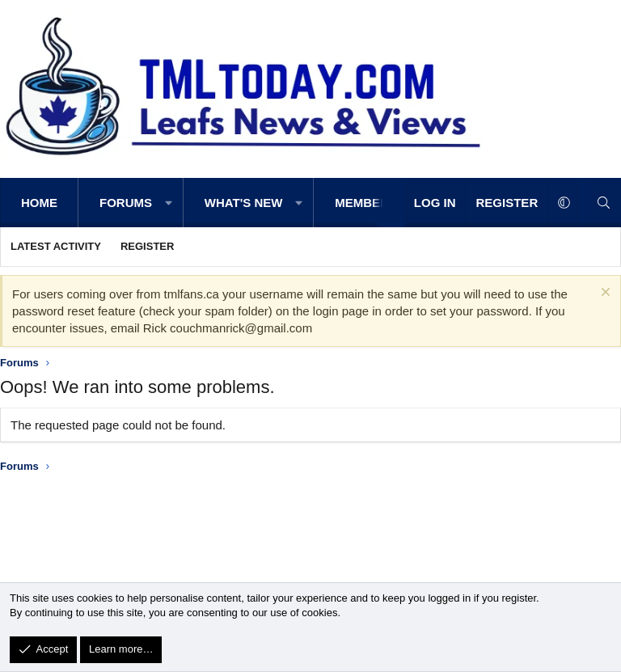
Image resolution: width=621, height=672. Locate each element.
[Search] (604, 203)
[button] (169, 203)
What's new (244, 203)
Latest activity (56, 246)
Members (366, 203)
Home (39, 203)
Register (147, 246)
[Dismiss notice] (604, 294)
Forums (126, 203)
